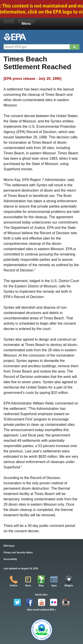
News (28, 586)
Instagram (66, 602)
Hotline (14, 586)
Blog (41, 586)
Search (75, 47)
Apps (54, 586)
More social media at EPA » (41, 610)
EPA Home (9, 546)
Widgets (69, 586)
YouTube (42, 602)
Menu (26, 24)
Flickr (54, 602)
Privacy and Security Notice (18, 553)
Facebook (29, 602)
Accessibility (10, 559)
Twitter (17, 602)
